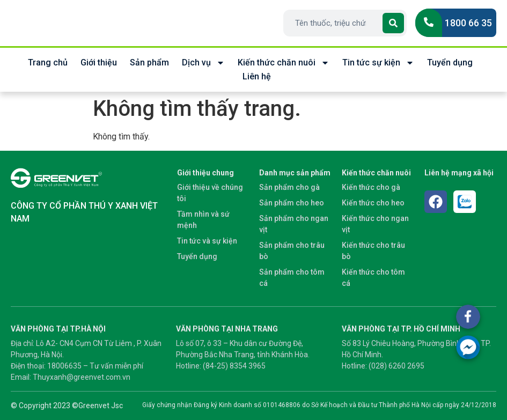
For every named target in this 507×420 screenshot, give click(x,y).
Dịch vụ (203, 63)
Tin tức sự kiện (378, 63)
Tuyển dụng (450, 62)
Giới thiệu (99, 62)
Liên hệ (257, 76)
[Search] (393, 23)
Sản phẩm (149, 62)
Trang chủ (48, 62)
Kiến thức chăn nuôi (284, 63)
